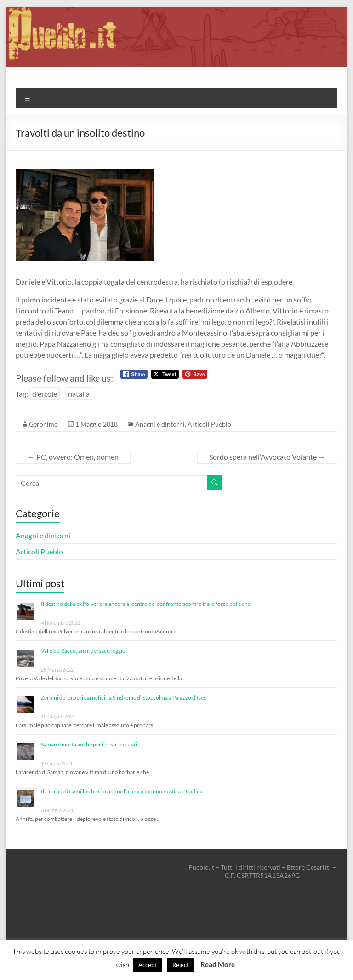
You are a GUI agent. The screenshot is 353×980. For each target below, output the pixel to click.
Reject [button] (181, 965)
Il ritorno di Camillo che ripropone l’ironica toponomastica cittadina (122, 791)
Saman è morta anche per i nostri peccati (89, 744)
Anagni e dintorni (160, 424)
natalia (79, 394)
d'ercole (45, 394)
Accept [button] (148, 965)
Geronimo (43, 424)
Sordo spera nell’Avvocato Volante (267, 457)
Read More (218, 964)
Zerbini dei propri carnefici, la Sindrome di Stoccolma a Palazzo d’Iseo (124, 698)
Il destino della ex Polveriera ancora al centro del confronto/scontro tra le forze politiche (146, 604)
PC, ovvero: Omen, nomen (73, 457)
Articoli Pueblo (209, 424)
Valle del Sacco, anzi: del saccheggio (83, 651)
